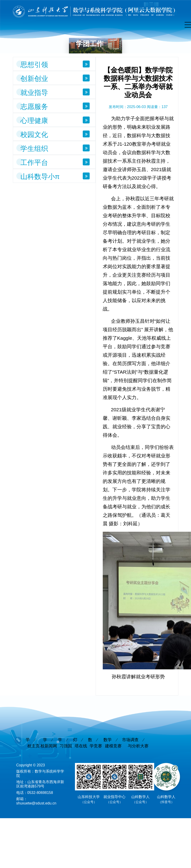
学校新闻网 (49, 743)
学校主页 (33, 743)
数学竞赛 (95, 743)
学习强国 (65, 743)
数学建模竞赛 (113, 743)
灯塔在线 (80, 743)
